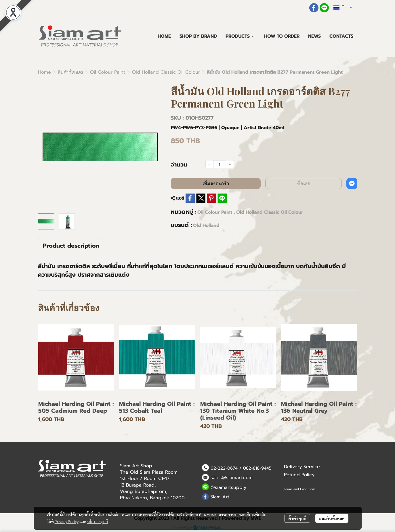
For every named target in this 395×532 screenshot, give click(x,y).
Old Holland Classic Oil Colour (166, 72)
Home (44, 72)
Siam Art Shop (136, 466)
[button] (343, 8)
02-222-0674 (224, 468)
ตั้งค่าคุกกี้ (297, 518)
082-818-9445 (257, 468)
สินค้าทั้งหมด (70, 72)
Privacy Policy (67, 521)
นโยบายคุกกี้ (98, 521)
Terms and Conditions (300, 489)
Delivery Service (302, 467)
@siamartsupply (228, 487)
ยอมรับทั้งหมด (332, 518)
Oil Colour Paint (108, 72)
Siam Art (220, 497)
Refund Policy (299, 475)
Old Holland (206, 225)
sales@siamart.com (232, 478)
